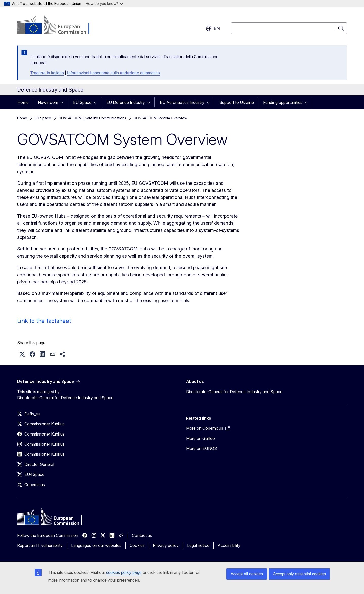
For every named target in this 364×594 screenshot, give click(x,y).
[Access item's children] (63, 102)
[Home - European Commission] (58, 25)
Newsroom (48, 102)
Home (23, 102)
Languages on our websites (96, 545)
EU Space (82, 102)
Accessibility (229, 545)
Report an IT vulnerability (40, 545)
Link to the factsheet (44, 321)
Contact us (142, 535)
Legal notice (198, 545)
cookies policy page (124, 572)
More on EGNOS (201, 448)
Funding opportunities (283, 102)
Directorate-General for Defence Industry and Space (234, 392)
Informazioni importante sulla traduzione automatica (113, 73)
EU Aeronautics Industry (182, 102)
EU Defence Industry (126, 102)
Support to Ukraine (237, 102)
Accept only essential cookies (299, 574)
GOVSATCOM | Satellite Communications (92, 118)
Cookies (137, 545)
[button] (22, 354)
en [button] (213, 28)
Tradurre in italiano (47, 73)
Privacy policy (166, 545)
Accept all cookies (247, 574)
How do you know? (104, 3)
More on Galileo (200, 438)
